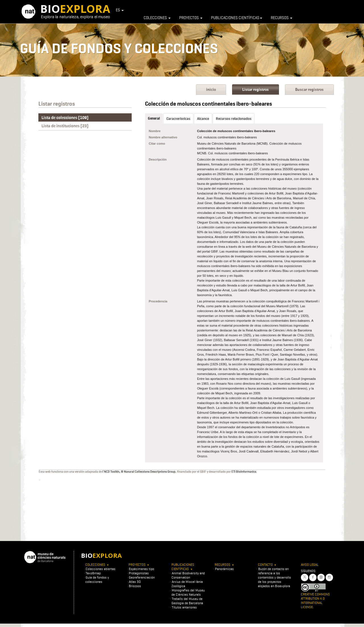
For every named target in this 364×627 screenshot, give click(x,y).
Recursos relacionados (234, 119)
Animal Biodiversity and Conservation (188, 575)
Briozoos (135, 586)
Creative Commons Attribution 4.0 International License (315, 601)
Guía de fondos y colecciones (97, 579)
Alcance (203, 119)
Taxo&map (93, 573)
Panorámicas (224, 569)
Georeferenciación (142, 577)
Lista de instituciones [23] (65, 126)
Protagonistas (139, 573)
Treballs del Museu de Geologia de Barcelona (187, 601)
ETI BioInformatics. (244, 472)
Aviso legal (310, 564)
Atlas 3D (135, 582)
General (154, 118)
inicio (211, 90)
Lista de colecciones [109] (65, 118)
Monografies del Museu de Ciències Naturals (188, 592)
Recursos (282, 18)
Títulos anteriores (184, 607)
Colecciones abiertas (101, 569)
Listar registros (256, 90)
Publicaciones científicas (237, 18)
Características (178, 119)
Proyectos (191, 18)
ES (120, 10)
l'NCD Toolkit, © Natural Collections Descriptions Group (139, 472)
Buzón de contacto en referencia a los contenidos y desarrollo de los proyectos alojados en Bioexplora (274, 577)
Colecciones (157, 18)
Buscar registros (309, 90)
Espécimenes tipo (141, 569)
